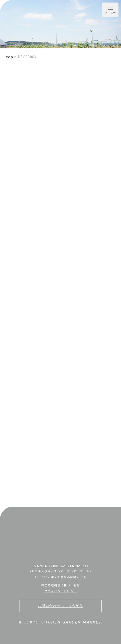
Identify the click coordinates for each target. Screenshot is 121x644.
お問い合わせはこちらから (60, 606)
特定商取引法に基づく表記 (60, 585)
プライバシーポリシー (60, 591)
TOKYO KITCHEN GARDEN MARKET (61, 565)
